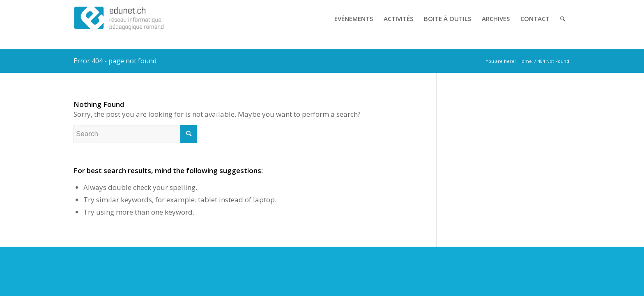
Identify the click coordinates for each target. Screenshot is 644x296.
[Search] (563, 18)
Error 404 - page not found (115, 61)
